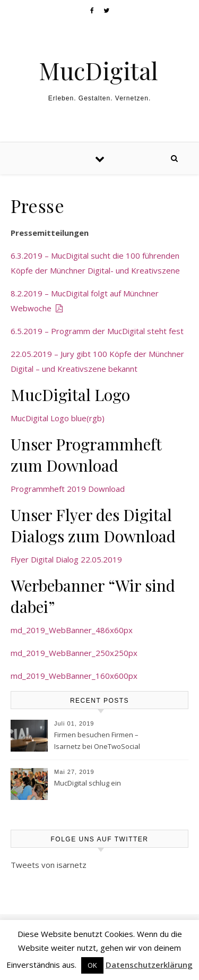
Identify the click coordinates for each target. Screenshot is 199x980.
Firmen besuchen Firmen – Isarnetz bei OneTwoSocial (97, 740)
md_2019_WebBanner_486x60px (72, 630)
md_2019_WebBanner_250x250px (74, 653)
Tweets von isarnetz (49, 865)
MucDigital (98, 70)
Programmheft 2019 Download (68, 489)
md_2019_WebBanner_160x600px (74, 676)
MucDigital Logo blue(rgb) (58, 418)
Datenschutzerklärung (149, 965)
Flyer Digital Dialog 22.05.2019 (66, 559)
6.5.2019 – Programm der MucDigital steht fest (97, 331)
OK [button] (92, 965)
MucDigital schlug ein (88, 783)
